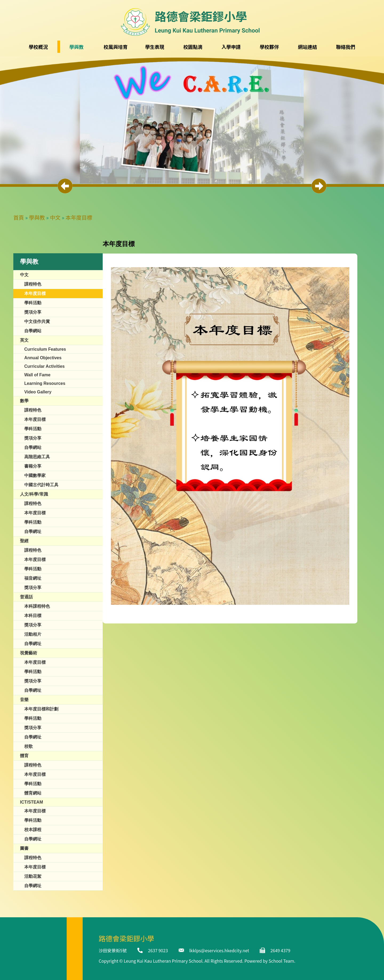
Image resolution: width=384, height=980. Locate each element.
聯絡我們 (346, 47)
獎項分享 (33, 312)
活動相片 (33, 634)
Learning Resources (45, 383)
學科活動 (33, 303)
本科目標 (33, 616)
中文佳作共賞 (37, 321)
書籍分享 (33, 466)
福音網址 (33, 578)
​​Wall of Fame (37, 375)
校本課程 (33, 830)
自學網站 (33, 331)
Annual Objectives (43, 358)
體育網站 (33, 793)
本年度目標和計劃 (41, 709)
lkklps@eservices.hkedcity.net (219, 950)
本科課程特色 (37, 606)
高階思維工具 (37, 457)
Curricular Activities (44, 366)
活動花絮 (33, 876)
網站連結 (307, 47)
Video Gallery (38, 392)
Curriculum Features (45, 349)
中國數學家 (35, 475)
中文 (55, 217)
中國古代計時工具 (41, 485)
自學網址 (33, 532)
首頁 (19, 217)
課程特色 (33, 284)
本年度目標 (79, 217)
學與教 (37, 217)
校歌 (29, 746)
